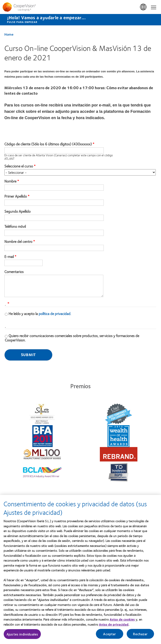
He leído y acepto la (40, 313)
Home (9, 34)
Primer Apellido (16, 196)
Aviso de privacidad (114, 627)
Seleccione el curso (19, 166)
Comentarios (14, 272)
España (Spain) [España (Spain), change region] (144, 7)
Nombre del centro (18, 242)
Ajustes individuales (22, 636)
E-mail (9, 257)
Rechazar (140, 636)
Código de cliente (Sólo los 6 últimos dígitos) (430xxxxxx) (48, 144)
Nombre (10, 181)
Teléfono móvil (15, 226)
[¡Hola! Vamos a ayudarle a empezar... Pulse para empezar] (80, 20)
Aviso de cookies (122, 621)
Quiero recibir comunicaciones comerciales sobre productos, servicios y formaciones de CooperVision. (72, 338)
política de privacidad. (55, 313)
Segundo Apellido (17, 211)
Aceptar (109, 636)
